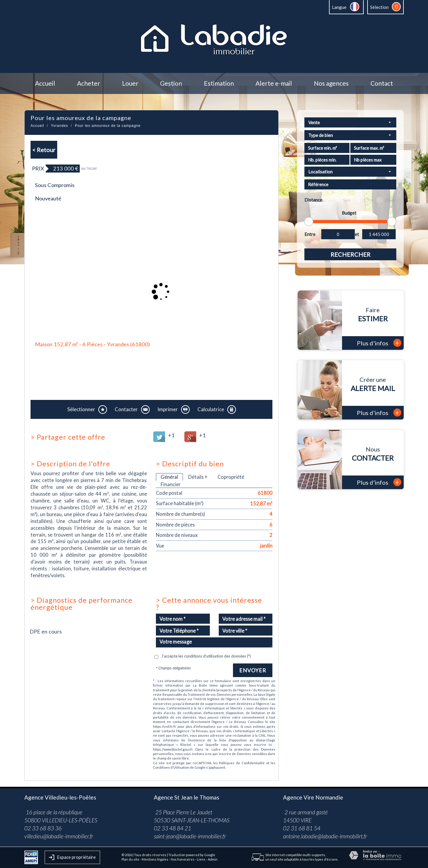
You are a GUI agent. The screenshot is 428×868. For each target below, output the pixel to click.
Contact (382, 83)
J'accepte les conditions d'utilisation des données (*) (206, 656)
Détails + (198, 477)
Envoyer (253, 670)
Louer (130, 83)
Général (169, 477)
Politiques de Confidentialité (242, 763)
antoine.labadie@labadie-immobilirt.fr (325, 836)
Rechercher (350, 254)
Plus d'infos (379, 343)
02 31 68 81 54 (302, 828)
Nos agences (331, 83)
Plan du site (130, 859)
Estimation (219, 83)
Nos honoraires (183, 859)
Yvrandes (60, 126)
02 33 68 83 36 (43, 828)
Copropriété (231, 477)
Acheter (89, 83)
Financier (171, 484)
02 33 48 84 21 (173, 828)
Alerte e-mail (274, 83)
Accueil (45, 83)
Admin (213, 859)
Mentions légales (155, 859)
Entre (310, 234)
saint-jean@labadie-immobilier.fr (190, 836)
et (357, 234)
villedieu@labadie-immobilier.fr (59, 836)
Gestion (171, 83)
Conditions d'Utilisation (171, 767)
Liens (201, 859)
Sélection (379, 7)
